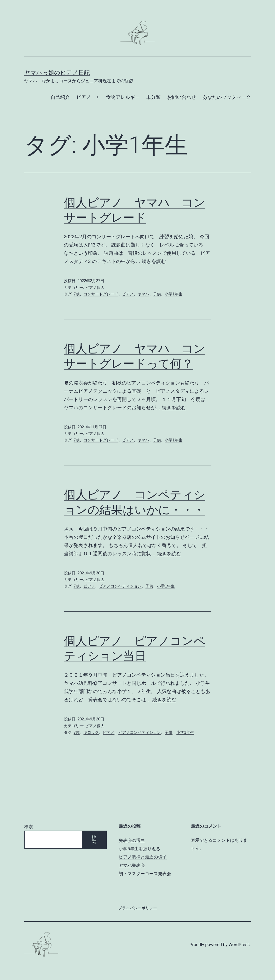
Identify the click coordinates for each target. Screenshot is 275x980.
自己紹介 (60, 97)
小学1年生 (174, 294)
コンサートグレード (101, 294)
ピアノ (84, 97)
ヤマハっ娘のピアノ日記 (57, 73)
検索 (29, 827)
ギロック (91, 732)
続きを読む (154, 261)
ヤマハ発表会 (132, 865)
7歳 (77, 294)
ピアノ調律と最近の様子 (143, 857)
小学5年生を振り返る (140, 849)
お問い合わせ (182, 97)
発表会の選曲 (132, 840)
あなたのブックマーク (227, 97)
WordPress (239, 945)
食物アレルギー (123, 97)
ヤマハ (143, 294)
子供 (157, 294)
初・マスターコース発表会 (145, 874)
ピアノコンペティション (120, 586)
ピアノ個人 (95, 288)
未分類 (153, 97)
